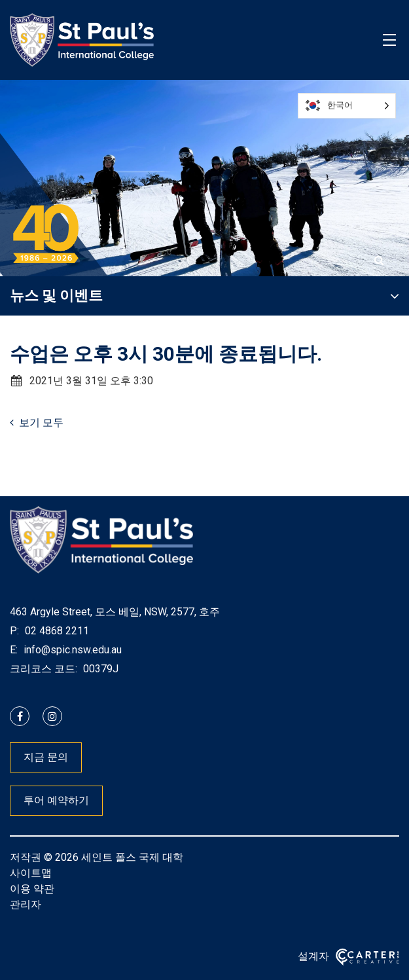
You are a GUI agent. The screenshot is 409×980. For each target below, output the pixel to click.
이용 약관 (32, 889)
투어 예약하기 (56, 800)
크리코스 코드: (44, 669)
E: (14, 650)
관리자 (26, 904)
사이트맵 (31, 873)
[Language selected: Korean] (347, 106)
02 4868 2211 (56, 631)
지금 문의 (46, 757)
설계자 (313, 956)
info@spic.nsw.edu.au (71, 650)
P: (14, 631)
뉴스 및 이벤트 (56, 296)
